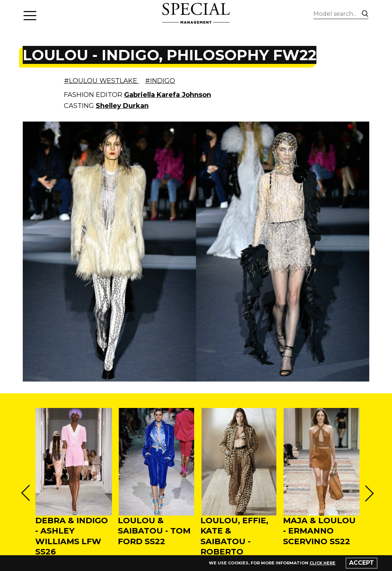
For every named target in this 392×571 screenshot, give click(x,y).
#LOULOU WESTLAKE (101, 81)
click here (322, 563)
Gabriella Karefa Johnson (168, 95)
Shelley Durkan (122, 106)
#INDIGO (160, 81)
